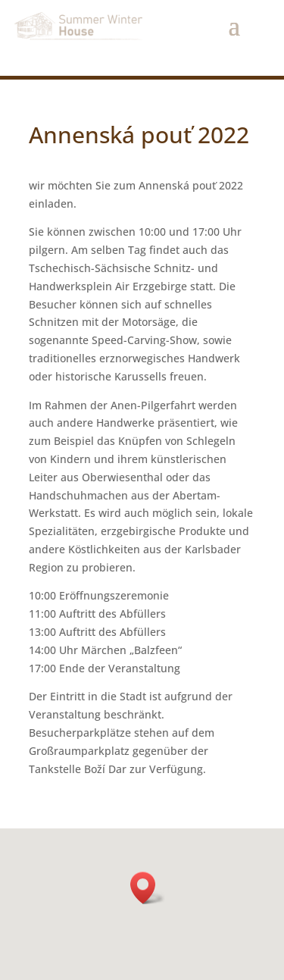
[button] (148, 888)
